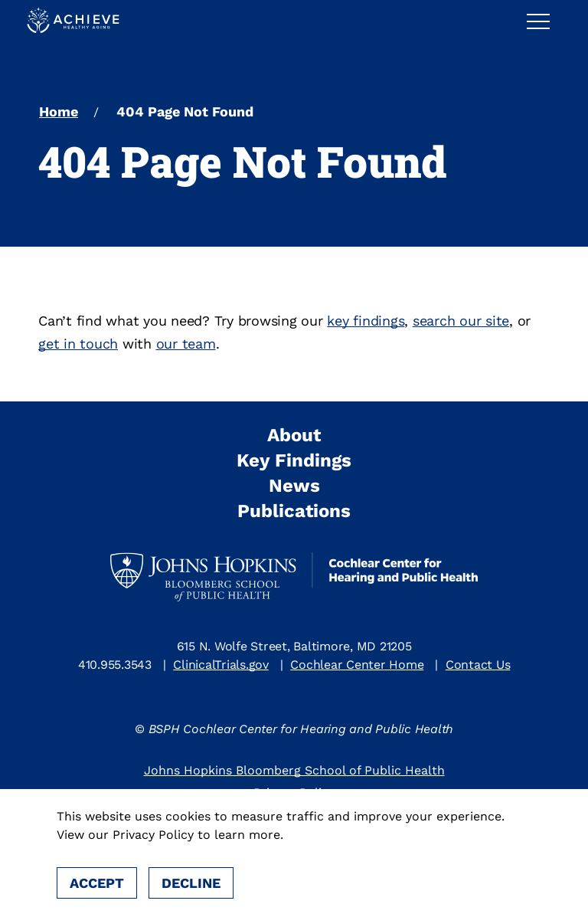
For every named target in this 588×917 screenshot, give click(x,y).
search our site (461, 321)
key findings (366, 321)
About (294, 435)
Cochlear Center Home (357, 665)
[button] (544, 21)
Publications (294, 511)
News (294, 486)
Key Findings (294, 460)
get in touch (78, 344)
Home (59, 111)
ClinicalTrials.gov (221, 665)
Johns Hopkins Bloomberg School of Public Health (294, 770)
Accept (97, 883)
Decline (191, 883)
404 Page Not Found (185, 111)
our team (186, 344)
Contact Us (478, 665)
